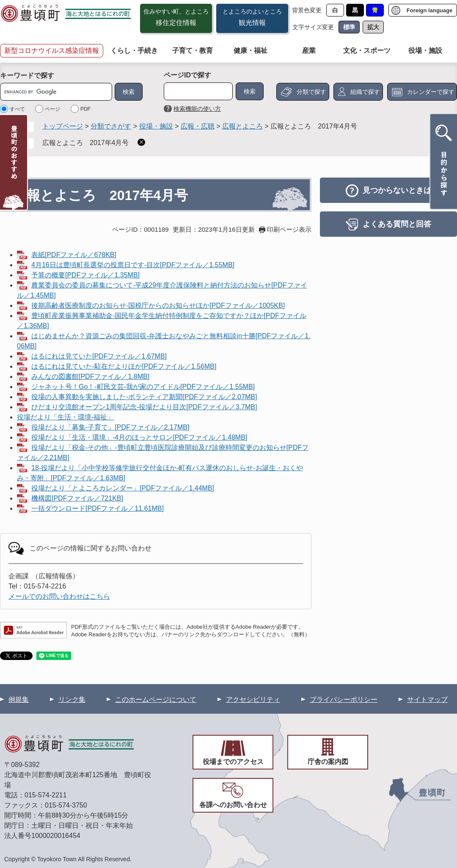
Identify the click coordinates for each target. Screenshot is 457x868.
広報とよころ (242, 126)
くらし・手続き (134, 51)
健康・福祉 (251, 51)
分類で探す (311, 92)
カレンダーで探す (431, 92)
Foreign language (429, 10)
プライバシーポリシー (344, 700)
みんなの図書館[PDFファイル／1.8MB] (90, 376)
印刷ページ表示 (289, 229)
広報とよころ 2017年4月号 (86, 143)
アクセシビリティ (253, 700)
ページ (52, 109)
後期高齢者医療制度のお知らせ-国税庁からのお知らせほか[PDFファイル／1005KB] (158, 305)
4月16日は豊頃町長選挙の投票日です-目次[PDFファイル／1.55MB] (133, 265)
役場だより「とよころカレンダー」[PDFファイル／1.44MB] (123, 488)
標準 (349, 27)
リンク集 (72, 700)
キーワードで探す (27, 75)
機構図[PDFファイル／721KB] (77, 498)
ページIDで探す (187, 75)
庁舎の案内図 (328, 762)
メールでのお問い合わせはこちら (59, 596)
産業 (309, 51)
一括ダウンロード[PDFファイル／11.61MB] (98, 508)
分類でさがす (111, 126)
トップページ (63, 126)
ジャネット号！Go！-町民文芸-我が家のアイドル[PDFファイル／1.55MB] (143, 387)
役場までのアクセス (233, 762)
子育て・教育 (193, 51)
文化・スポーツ (367, 51)
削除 (141, 142)
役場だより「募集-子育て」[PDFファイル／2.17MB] (110, 427)
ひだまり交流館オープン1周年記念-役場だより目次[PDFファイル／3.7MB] (144, 407)
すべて (17, 109)
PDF (85, 109)
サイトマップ (427, 700)
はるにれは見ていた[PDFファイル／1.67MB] (99, 356)
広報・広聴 (198, 126)
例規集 (19, 700)
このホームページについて (156, 700)
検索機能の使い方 (197, 109)
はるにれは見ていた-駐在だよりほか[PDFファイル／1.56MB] (124, 366)
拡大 (373, 27)
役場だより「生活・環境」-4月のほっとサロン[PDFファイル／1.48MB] (139, 437)
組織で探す (365, 92)
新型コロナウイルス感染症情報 (52, 51)
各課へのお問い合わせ (233, 805)
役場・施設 (425, 51)
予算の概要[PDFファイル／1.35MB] (85, 275)
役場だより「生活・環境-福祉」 (65, 417)
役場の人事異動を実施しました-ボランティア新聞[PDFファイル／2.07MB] (144, 397)
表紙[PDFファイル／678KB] (74, 255)
